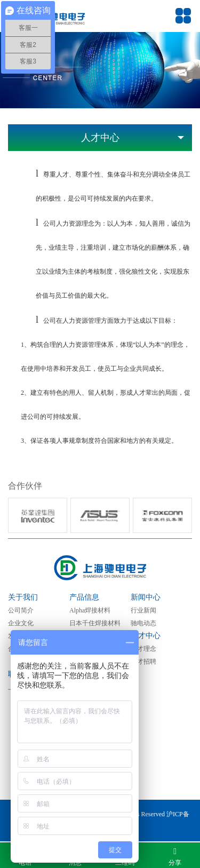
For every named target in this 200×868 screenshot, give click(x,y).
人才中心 (146, 636)
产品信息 (84, 597)
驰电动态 (143, 623)
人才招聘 (143, 662)
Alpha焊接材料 (90, 610)
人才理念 (143, 649)
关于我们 (23, 597)
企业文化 (21, 623)
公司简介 (21, 610)
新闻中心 (146, 597)
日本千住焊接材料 (95, 623)
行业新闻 (143, 610)
